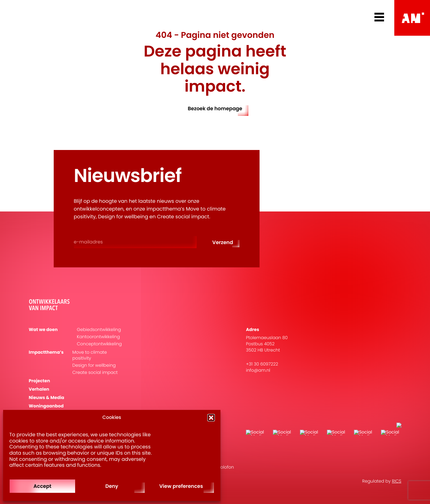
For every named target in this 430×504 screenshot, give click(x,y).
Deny (112, 486)
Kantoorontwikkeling (99, 337)
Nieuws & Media (47, 398)
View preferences (181, 486)
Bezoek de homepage (215, 109)
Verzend (223, 242)
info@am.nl (258, 370)
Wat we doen (43, 330)
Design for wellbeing (94, 365)
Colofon (225, 467)
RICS (396, 481)
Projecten (40, 381)
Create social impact (95, 372)
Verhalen (39, 389)
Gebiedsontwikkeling (99, 330)
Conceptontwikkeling (100, 344)
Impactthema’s (46, 352)
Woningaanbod (46, 406)
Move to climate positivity (90, 355)
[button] (211, 418)
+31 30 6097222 (262, 364)
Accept (43, 486)
